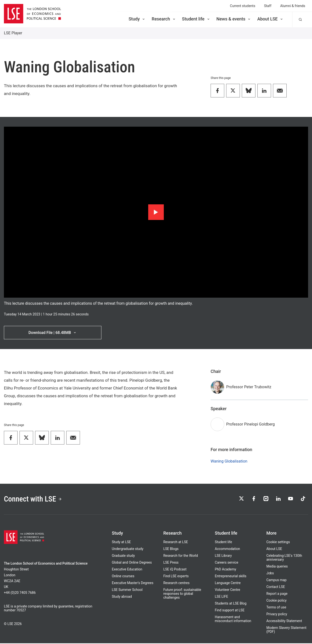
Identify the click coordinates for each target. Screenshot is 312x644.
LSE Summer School (127, 590)
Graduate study (123, 556)
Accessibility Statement (284, 622)
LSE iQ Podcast (175, 570)
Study (137, 19)
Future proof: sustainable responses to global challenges (182, 594)
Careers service (226, 563)
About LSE (270, 19)
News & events (234, 19)
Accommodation (227, 549)
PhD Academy (225, 570)
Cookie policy (277, 601)
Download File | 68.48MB (53, 333)
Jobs (270, 574)
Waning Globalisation (229, 461)
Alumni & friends (293, 6)
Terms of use (276, 608)
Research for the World (181, 556)
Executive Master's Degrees (133, 584)
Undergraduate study (128, 549)
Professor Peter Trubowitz (249, 387)
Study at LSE (121, 543)
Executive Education (127, 570)
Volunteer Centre (227, 590)
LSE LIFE (221, 597)
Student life (196, 19)
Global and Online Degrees (132, 563)
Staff (268, 6)
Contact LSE (276, 587)
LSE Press (171, 563)
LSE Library (223, 556)
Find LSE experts (176, 577)
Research (164, 19)
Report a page (277, 594)
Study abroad (122, 597)
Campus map (277, 581)
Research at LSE (176, 543)
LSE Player (13, 33)
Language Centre (228, 584)
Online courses (123, 577)
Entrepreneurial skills (230, 577)
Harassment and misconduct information (233, 620)
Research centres (176, 584)
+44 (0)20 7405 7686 (20, 593)
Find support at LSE (230, 611)
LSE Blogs (171, 549)
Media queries (277, 567)
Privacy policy (277, 615)
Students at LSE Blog (231, 604)
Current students (243, 6)
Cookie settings (278, 543)
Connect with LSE (34, 500)
